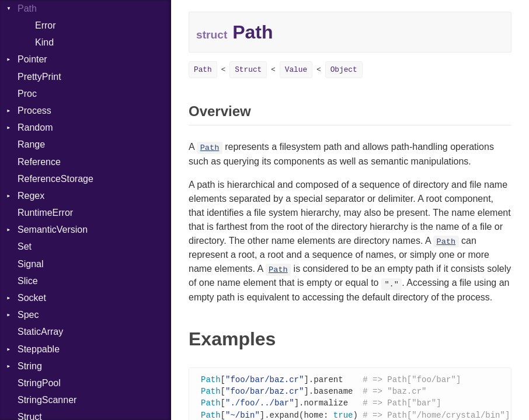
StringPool (39, 383)
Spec (28, 315)
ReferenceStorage (55, 179)
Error (46, 25)
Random (35, 127)
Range (31, 144)
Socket (32, 298)
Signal (30, 264)
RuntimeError (45, 213)
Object (344, 70)
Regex (31, 196)
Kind (44, 42)
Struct (248, 70)
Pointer (32, 59)
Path (203, 70)
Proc (27, 94)
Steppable (39, 349)
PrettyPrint (39, 77)
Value (296, 70)
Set (25, 246)
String (30, 366)
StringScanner (47, 400)
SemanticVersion (53, 230)
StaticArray (40, 332)
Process (34, 111)
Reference (39, 162)
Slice (28, 281)
